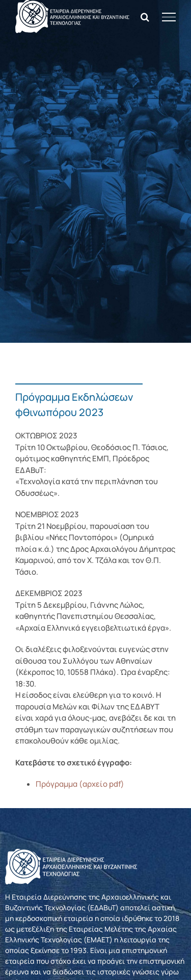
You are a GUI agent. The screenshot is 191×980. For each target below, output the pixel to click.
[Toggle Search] (145, 17)
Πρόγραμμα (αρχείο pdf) (80, 784)
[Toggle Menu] (169, 17)
